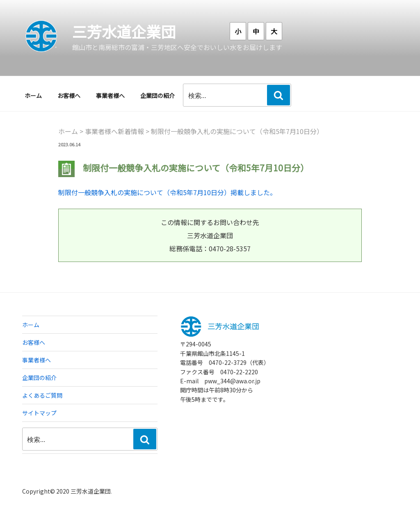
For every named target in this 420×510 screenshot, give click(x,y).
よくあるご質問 (42, 395)
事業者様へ (110, 96)
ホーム (33, 96)
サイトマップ (39, 413)
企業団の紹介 (157, 96)
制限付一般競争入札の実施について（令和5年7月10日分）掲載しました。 (167, 192)
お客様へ (69, 96)
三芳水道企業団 (124, 31)
